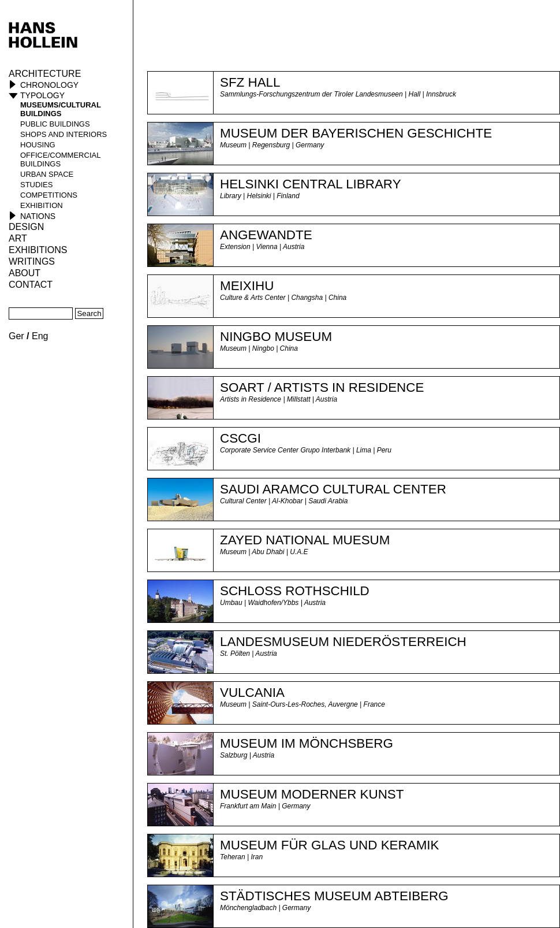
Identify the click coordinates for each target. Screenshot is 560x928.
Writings (32, 261)
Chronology (49, 85)
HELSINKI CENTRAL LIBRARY (311, 184)
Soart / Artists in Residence (322, 387)
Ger (16, 336)
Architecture (45, 74)
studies (36, 185)
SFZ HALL (250, 82)
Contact (31, 285)
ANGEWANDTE (266, 235)
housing (38, 145)
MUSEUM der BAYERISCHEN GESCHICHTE (356, 133)
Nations (38, 216)
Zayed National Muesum (305, 540)
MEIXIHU (247, 286)
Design (26, 227)
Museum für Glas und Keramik (329, 845)
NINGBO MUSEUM (276, 337)
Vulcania (252, 693)
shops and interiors (64, 134)
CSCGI (240, 438)
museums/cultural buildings (61, 109)
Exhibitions (38, 250)
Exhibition (42, 205)
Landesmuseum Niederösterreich (343, 642)
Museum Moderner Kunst (312, 794)
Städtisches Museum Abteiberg (334, 896)
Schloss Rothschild (295, 591)
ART (18, 238)
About (25, 273)
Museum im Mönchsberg (307, 743)
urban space (47, 174)
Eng (40, 336)
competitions (49, 195)
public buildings (55, 124)
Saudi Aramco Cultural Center (333, 489)
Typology (42, 95)
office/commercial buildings (60, 159)
